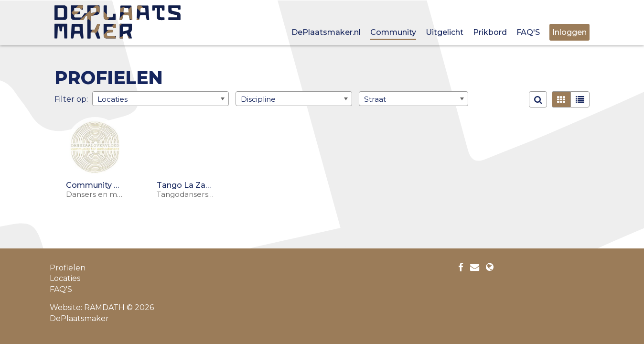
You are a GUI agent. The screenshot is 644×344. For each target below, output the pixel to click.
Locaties (65, 278)
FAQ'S (528, 32)
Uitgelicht (445, 32)
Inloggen (569, 32)
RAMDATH (104, 307)
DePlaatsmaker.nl (326, 32)
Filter (64, 99)
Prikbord (490, 32)
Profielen (68, 268)
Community (393, 32)
